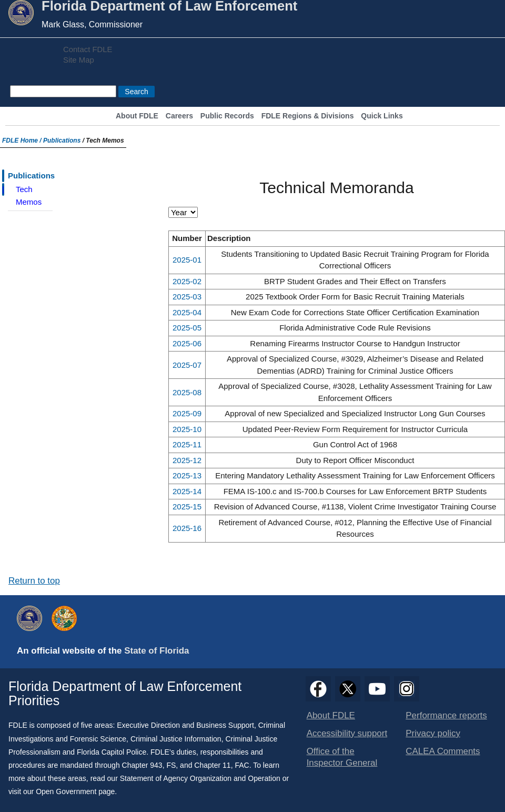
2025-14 (187, 491)
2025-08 (187, 392)
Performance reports (446, 715)
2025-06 (187, 343)
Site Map (79, 60)
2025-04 (187, 312)
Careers (179, 116)
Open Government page (75, 791)
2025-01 (187, 260)
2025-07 (187, 365)
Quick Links (382, 116)
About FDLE (137, 116)
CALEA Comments (443, 751)
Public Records (227, 116)
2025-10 (187, 429)
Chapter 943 (142, 765)
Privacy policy (433, 733)
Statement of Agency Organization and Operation (200, 778)
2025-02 (187, 281)
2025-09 (187, 413)
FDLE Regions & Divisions (308, 116)
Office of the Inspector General (342, 757)
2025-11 (187, 444)
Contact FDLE (88, 49)
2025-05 (187, 328)
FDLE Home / (23, 141)
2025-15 (187, 507)
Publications (62, 141)
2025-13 (187, 475)
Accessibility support (347, 733)
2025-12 (187, 460)
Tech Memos (29, 196)
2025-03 (187, 297)
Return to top (34, 581)
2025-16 (187, 528)
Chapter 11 (212, 765)
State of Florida (156, 651)
